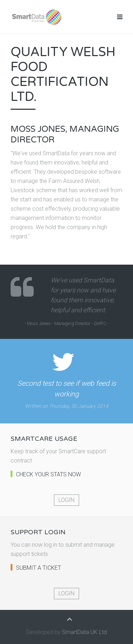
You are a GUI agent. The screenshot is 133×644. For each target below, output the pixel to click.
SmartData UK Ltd (84, 632)
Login (66, 500)
